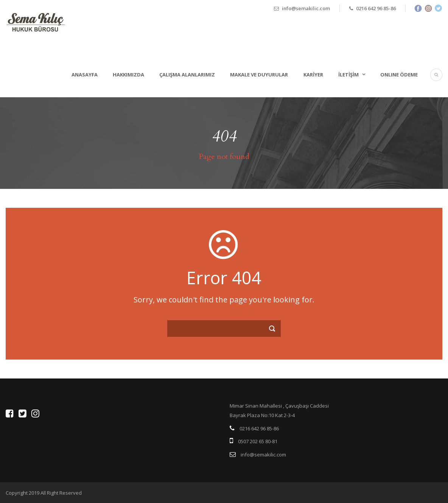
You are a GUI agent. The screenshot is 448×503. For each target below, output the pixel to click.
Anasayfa (85, 75)
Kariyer (313, 75)
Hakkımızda (128, 75)
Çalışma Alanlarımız (187, 75)
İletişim (348, 75)
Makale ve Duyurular (259, 75)
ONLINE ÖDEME (399, 75)
